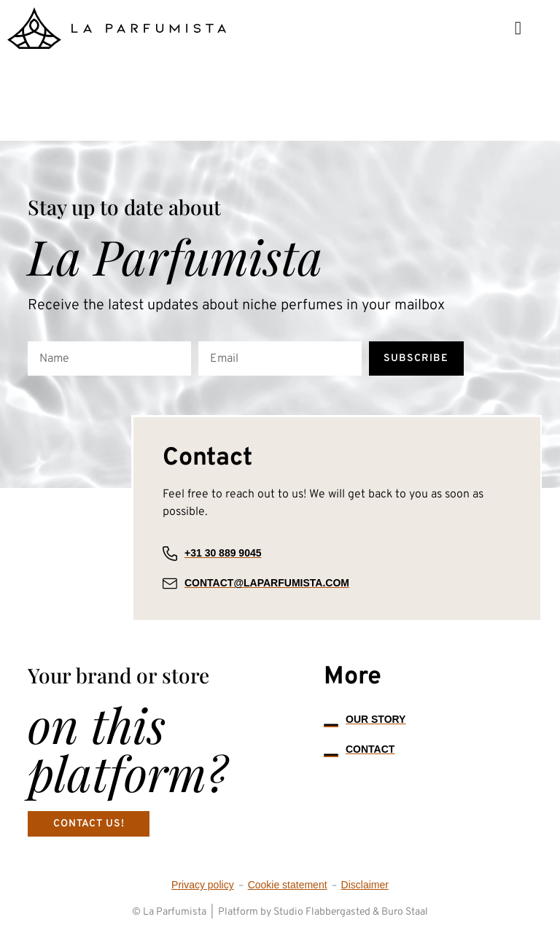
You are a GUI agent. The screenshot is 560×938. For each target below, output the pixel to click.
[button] (518, 28)
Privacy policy (203, 885)
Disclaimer (365, 885)
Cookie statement (288, 885)
